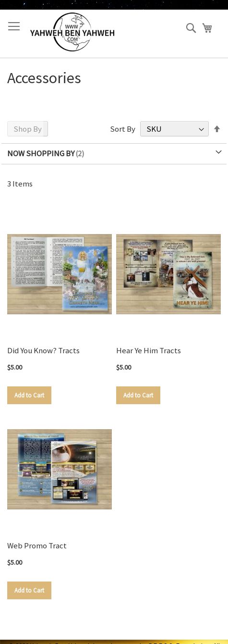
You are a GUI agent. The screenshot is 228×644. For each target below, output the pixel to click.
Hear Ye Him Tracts (149, 350)
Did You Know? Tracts (43, 350)
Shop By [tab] (28, 129)
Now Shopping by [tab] (41, 153)
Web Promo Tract (37, 545)
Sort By (123, 129)
